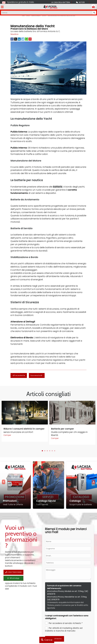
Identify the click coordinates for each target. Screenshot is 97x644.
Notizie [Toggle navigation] (80, 2)
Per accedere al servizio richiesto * (64, 623)
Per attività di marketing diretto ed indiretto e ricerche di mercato (64, 629)
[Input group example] (47, 13)
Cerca (47, 640)
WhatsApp (13, 578)
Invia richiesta (55, 639)
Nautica (14, 34)
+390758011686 (13, 572)
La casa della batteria (61, 2)
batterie (58, 187)
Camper (7, 435)
